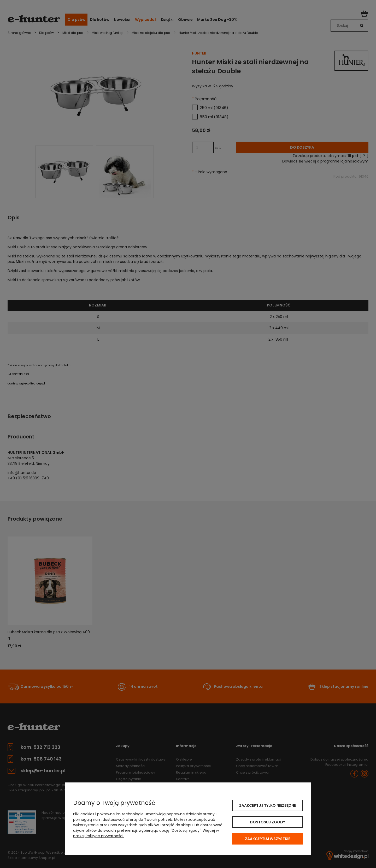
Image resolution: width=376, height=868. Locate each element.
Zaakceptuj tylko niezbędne (268, 805)
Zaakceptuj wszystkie (268, 839)
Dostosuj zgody (268, 822)
